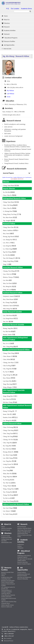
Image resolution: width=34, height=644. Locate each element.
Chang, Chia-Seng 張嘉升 (11, 430)
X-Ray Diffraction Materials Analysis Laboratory (8, 596)
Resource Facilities (8, 41)
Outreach (6, 34)
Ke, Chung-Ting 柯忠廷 (10, 302)
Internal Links (7, 49)
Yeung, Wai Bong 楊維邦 (10, 495)
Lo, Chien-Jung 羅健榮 (10, 249)
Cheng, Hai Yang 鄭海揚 (10, 436)
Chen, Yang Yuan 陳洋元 (10, 433)
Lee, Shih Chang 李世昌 (10, 458)
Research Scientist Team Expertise (8, 573)
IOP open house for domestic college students (25, 560)
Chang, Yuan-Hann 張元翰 (11, 185)
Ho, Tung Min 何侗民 (9, 446)
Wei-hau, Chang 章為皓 (10, 402)
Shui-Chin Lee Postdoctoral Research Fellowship (24, 578)
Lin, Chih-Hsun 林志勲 (10, 315)
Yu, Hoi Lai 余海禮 (9, 498)
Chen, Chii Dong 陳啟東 (10, 205)
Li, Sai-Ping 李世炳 (9, 467)
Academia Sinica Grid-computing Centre (7, 578)
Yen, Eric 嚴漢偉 (8, 322)
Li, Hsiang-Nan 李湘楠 (10, 211)
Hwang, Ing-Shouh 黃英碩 (11, 237)
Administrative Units (7, 542)
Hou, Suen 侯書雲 (8, 234)
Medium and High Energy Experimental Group (24, 533)
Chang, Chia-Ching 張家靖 (11, 353)
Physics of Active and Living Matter (24, 536)
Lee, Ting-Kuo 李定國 (10, 461)
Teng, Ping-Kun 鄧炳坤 (10, 477)
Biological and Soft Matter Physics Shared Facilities (8, 581)
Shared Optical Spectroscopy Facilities (9, 599)
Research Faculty (6, 536)
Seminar (20, 546)
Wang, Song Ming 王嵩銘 (11, 261)
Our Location (15, 9)
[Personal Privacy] (8, 641)
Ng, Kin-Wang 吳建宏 (10, 252)
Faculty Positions (22, 572)
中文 (8, 9)
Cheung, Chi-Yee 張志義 (10, 440)
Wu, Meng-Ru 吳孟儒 (10, 286)
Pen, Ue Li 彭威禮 (8, 343)
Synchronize (28, 177)
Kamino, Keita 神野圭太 (10, 417)
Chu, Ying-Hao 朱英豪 (10, 369)
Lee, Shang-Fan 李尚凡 (10, 240)
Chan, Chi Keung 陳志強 (10, 427)
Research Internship (22, 562)
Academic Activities (9, 30)
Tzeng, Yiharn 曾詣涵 (9, 486)
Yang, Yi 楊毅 (7, 264)
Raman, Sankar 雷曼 (9, 335)
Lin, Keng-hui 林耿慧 (9, 246)
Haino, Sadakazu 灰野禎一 (11, 230)
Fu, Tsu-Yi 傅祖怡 (8, 372)
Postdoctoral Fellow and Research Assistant (24, 575)
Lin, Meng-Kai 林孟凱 (10, 420)
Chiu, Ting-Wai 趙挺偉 (10, 443)
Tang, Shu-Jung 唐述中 (10, 384)
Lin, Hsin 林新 (7, 280)
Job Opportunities (8, 45)
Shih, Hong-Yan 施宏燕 (10, 309)
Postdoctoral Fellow (6, 537)
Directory (6, 23)
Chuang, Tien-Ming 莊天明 (11, 271)
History (3, 527)
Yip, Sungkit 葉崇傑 (9, 221)
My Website (10, 91)
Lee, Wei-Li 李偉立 (9, 243)
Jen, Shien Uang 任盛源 (10, 455)
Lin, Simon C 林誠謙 (9, 511)
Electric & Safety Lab (7, 607)
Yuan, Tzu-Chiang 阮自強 (11, 501)
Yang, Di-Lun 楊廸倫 (9, 290)
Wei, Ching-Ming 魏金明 (10, 347)
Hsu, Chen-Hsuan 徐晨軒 (11, 299)
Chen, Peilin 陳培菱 (9, 359)
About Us (6, 20)
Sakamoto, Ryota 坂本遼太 (11, 306)
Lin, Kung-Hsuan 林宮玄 (10, 318)
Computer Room (6, 603)
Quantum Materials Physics (24, 528)
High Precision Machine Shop (9, 602)
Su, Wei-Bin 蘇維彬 (9, 192)
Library (3, 576)
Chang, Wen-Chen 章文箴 (11, 227)
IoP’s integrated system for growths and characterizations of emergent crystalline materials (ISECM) (8, 590)
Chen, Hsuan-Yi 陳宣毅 (10, 356)
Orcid (9, 97)
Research (6, 27)
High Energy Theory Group (24, 530)
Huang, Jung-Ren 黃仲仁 (10, 328)
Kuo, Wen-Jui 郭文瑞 (9, 399)
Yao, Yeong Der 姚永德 (10, 492)
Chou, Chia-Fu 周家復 (10, 195)
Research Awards (6, 530)
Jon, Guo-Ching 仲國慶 (10, 508)
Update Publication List (19, 177)
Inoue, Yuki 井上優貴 (9, 414)
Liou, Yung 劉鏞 (8, 470)
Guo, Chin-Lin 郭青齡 (10, 274)
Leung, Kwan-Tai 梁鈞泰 (10, 464)
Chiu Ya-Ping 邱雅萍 (9, 366)
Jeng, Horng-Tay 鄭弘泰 (10, 375)
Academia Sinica (26, 9)
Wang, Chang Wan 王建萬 (11, 489)
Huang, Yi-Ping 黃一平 (10, 411)
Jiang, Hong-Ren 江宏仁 (10, 396)
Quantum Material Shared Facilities (8, 585)
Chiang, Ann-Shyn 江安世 (11, 363)
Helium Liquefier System (8, 605)
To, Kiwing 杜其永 (9, 480)
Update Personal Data (7, 177)
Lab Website (11, 94)
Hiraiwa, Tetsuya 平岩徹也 (11, 277)
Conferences (21, 544)
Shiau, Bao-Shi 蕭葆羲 (10, 474)
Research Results (22, 527)
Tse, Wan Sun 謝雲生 (9, 483)
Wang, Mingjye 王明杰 (10, 387)
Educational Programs (10, 38)
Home (5, 16)
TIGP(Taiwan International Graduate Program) (24, 556)
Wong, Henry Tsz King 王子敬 (12, 214)
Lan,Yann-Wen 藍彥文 (10, 381)
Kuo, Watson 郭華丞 (9, 378)
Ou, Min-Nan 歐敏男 (9, 331)
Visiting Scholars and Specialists (7, 540)
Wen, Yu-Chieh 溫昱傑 (10, 283)
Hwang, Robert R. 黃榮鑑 (11, 452)
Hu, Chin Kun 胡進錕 (9, 449)
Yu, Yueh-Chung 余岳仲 (10, 514)
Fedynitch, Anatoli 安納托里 (11, 296)
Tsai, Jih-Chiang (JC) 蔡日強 (12, 258)
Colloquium (20, 548)
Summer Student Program (24, 564)
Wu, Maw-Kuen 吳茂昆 (10, 217)
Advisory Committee (7, 528)
